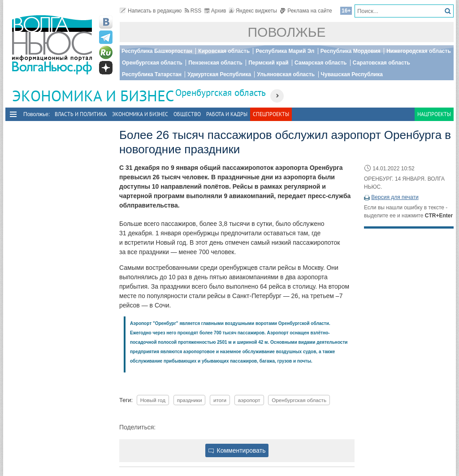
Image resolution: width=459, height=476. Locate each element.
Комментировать (237, 450)
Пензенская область (215, 63)
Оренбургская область (152, 63)
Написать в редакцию (151, 11)
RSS (193, 11)
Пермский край (268, 63)
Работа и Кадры (227, 114)
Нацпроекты (434, 114)
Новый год (153, 400)
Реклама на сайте (306, 11)
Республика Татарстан (152, 74)
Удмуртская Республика (219, 74)
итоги (220, 400)
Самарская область (321, 63)
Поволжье (287, 32)
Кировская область (224, 51)
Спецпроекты (271, 114)
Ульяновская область (286, 74)
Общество (187, 114)
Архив (215, 11)
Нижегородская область (419, 51)
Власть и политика (81, 114)
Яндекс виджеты (253, 11)
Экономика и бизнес (140, 114)
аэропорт (249, 400)
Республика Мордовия (351, 51)
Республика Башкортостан (157, 51)
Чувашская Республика (352, 74)
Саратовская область (381, 63)
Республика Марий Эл (285, 51)
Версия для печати (395, 197)
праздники (190, 400)
